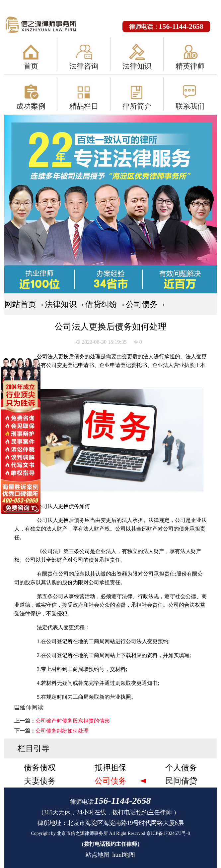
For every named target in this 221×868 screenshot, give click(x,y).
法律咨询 (84, 66)
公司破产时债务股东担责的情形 (73, 721)
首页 (31, 66)
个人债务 (181, 768)
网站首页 (20, 304)
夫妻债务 (40, 781)
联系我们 (190, 106)
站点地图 (98, 855)
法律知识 (137, 66)
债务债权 (40, 768)
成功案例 (31, 106)
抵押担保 (110, 768)
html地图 (124, 855)
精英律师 (190, 66)
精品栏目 (84, 106)
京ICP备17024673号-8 (168, 833)
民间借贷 (181, 781)
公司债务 (142, 304)
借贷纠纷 (101, 304)
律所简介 (137, 106)
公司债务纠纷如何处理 (62, 731)
